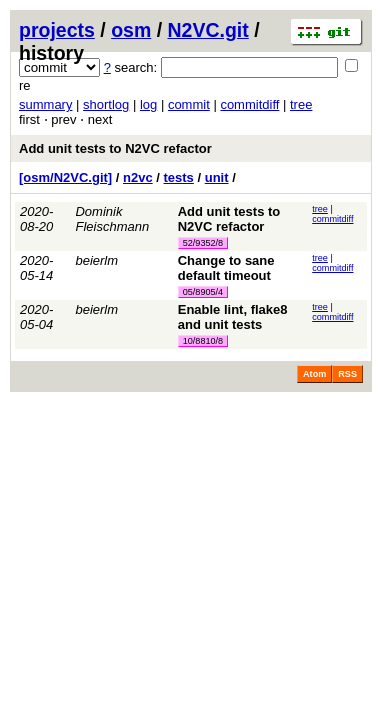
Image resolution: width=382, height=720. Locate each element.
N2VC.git (208, 30)
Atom (314, 374)
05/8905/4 (203, 292)
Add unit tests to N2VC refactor (115, 148)
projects (57, 30)
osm (131, 30)
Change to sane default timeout (226, 268)
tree (301, 104)
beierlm (96, 260)
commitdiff (249, 104)
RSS (347, 374)
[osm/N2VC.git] (65, 177)
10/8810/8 (203, 341)
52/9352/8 (203, 243)
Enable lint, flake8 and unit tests (233, 317)
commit (189, 104)
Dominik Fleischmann (112, 219)
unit (217, 177)
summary (45, 104)
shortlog (106, 104)
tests (179, 177)
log (148, 104)
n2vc (138, 177)
